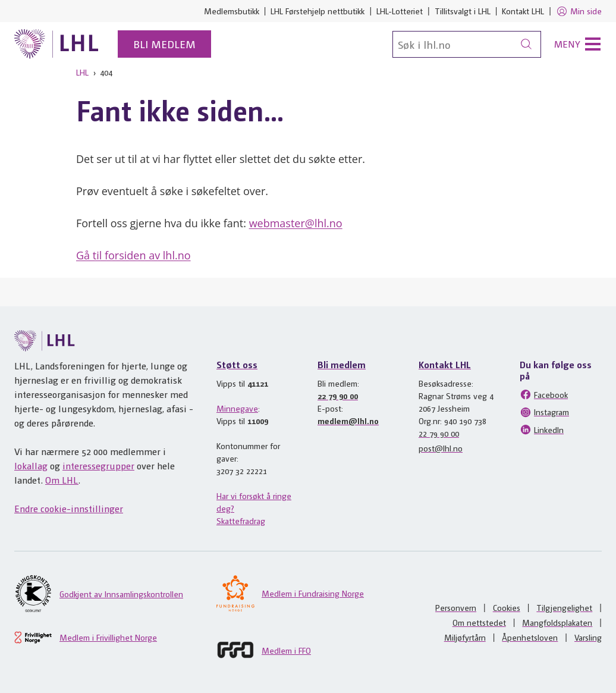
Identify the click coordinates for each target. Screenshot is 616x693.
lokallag (31, 465)
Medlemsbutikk (232, 11)
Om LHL (62, 480)
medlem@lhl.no (348, 421)
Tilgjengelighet (564, 607)
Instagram (544, 412)
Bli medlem (164, 44)
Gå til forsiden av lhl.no (133, 255)
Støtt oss (237, 364)
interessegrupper (98, 465)
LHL (82, 72)
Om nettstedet (479, 622)
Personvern (456, 607)
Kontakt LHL (523, 11)
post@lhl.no (441, 448)
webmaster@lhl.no (296, 223)
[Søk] (467, 44)
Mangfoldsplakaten (557, 622)
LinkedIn (542, 429)
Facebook (544, 394)
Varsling (588, 637)
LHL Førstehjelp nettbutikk (318, 11)
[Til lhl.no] (56, 44)
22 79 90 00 (338, 396)
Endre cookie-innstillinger (69, 508)
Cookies (507, 607)
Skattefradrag (241, 520)
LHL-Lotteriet (400, 11)
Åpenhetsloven (530, 637)
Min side (579, 11)
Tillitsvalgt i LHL (463, 11)
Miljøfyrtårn (465, 637)
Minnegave (237, 408)
